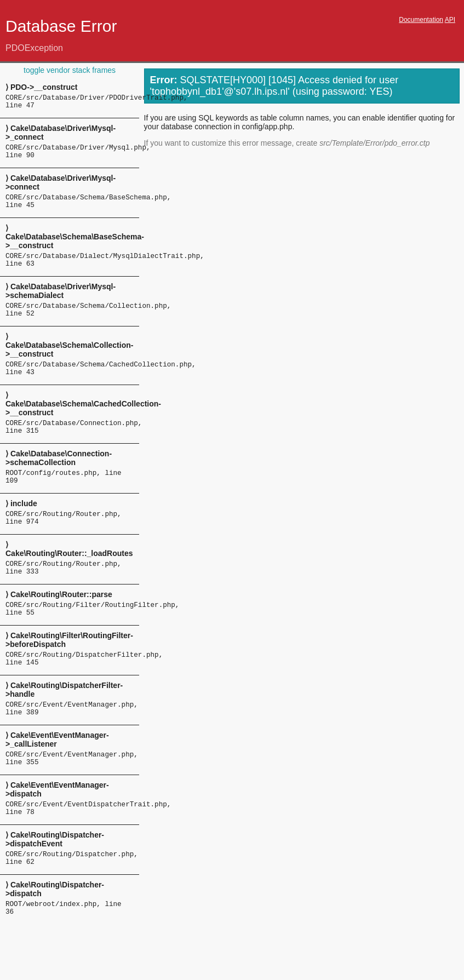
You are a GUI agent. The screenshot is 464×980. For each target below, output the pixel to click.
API (450, 20)
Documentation (421, 20)
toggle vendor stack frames (70, 70)
